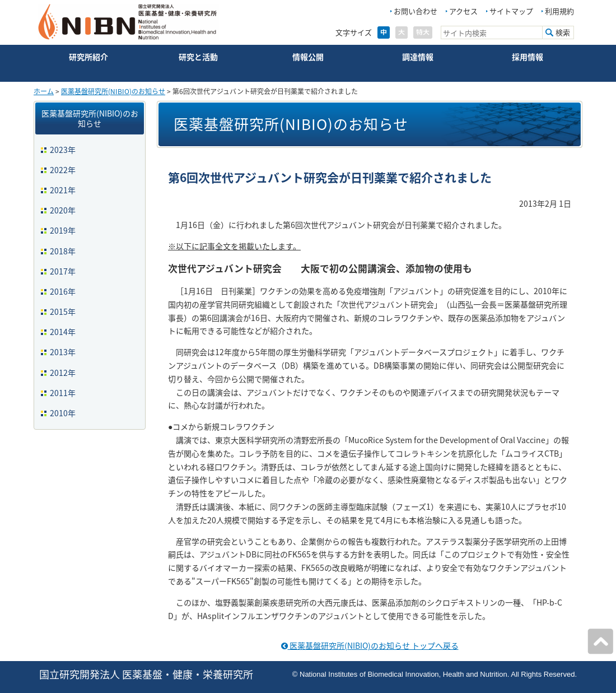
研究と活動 (198, 57)
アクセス (463, 11)
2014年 (63, 332)
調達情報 (418, 57)
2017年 (63, 271)
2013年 (63, 352)
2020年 (63, 210)
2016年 (63, 291)
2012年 (63, 373)
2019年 (63, 230)
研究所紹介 (88, 57)
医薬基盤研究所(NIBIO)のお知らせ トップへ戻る (370, 645)
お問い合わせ (416, 11)
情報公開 (308, 57)
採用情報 (528, 57)
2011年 (63, 393)
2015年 (63, 311)
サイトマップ (511, 11)
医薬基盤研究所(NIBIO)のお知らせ (113, 91)
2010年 (63, 413)
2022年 (63, 170)
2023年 (63, 150)
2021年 (63, 190)
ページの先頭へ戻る (600, 641)
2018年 (63, 251)
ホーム (44, 91)
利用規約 (559, 11)
